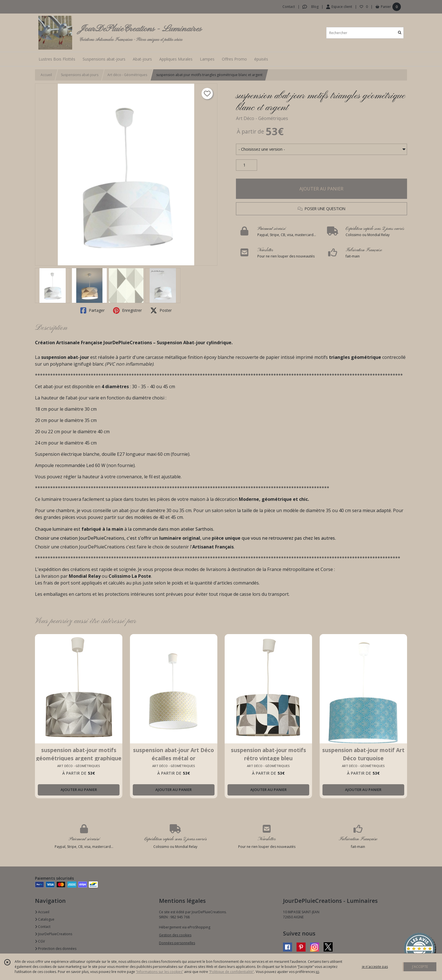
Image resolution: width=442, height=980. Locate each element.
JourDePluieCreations (54, 934)
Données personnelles (177, 943)
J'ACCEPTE (420, 967)
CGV (40, 941)
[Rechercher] (400, 33)
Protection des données (56, 949)
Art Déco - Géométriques (262, 118)
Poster (161, 310)
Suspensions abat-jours (80, 75)
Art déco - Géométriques (127, 75)
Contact (289, 7)
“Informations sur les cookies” (160, 972)
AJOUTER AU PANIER (321, 189)
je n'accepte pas (375, 967)
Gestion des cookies (175, 935)
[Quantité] (247, 165)
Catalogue (45, 919)
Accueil (46, 75)
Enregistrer (127, 310)
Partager (92, 310)
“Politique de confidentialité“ (231, 972)
